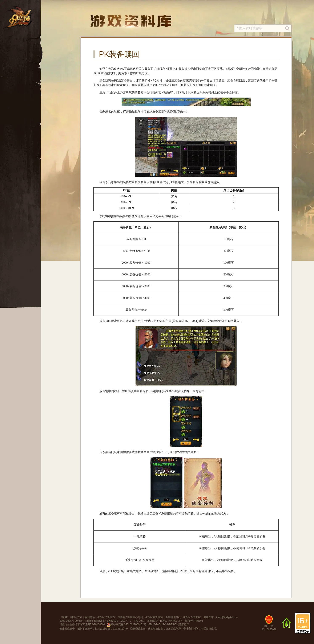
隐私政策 (184, 624)
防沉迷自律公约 (194, 621)
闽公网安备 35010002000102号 (126, 625)
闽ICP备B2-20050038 (269, 625)
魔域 (65, 617)
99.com (79, 621)
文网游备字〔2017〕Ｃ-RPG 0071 (125, 621)
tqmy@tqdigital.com (227, 617)
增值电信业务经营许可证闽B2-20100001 (82, 624)
